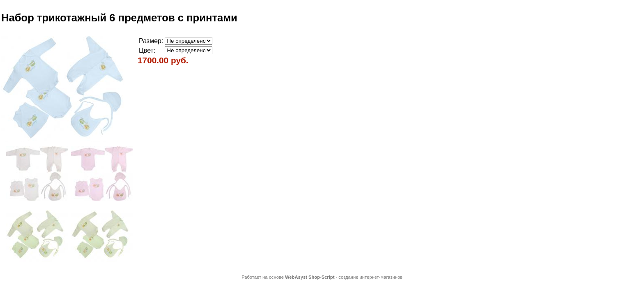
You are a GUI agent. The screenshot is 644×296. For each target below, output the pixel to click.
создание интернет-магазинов (370, 277)
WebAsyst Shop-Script (310, 277)
